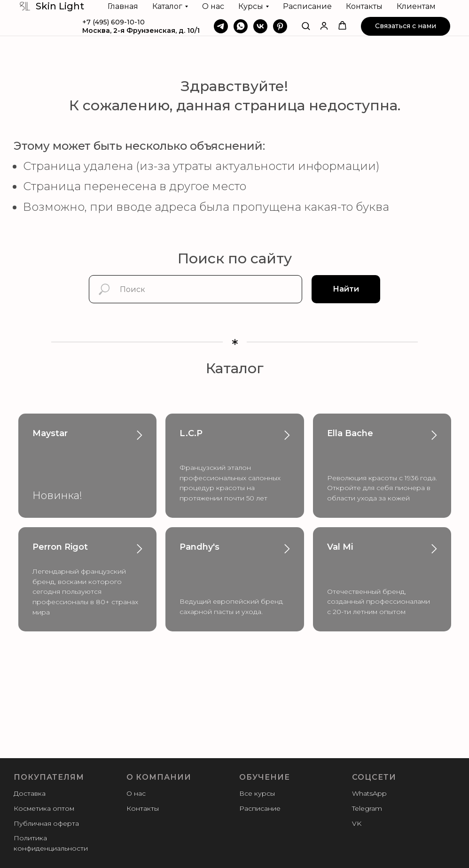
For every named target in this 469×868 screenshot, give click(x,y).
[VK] (260, 26)
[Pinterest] (280, 26)
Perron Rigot (60, 547)
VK (357, 823)
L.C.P (191, 433)
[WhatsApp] (241, 26)
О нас (213, 6)
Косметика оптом (44, 808)
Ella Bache (350, 433)
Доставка (30, 793)
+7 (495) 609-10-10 (113, 22)
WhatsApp (369, 793)
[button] (306, 26)
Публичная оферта (46, 823)
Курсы (251, 6)
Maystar (50, 433)
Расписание (307, 6)
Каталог (167, 6)
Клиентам (416, 6)
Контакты (364, 6)
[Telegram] (221, 26)
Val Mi (340, 547)
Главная (123, 6)
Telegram (367, 808)
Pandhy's (199, 547)
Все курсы (257, 793)
